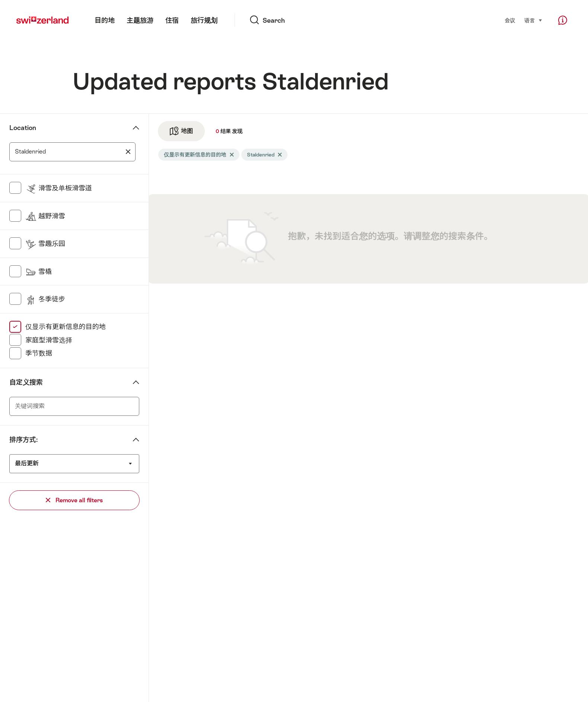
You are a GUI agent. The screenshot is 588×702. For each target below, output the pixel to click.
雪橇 (39, 271)
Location (23, 128)
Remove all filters (74, 500)
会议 (510, 20)
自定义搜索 (26, 382)
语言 (533, 20)
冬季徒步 (45, 299)
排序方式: (23, 439)
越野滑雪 (45, 216)
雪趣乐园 (45, 244)
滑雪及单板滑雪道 (59, 188)
